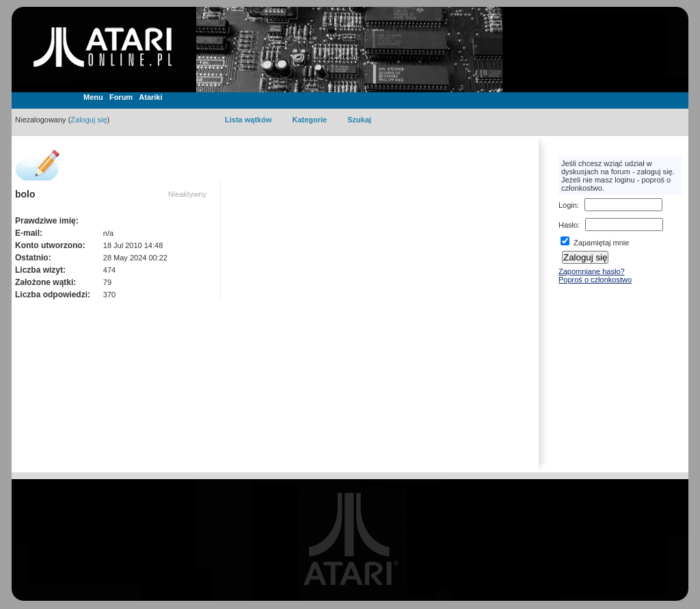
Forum (121, 97)
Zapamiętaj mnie (595, 243)
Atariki (150, 97)
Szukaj (359, 120)
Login (568, 205)
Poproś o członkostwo (595, 280)
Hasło (568, 225)
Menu (93, 97)
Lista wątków (248, 120)
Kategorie (309, 120)
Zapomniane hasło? (592, 271)
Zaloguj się (89, 120)
